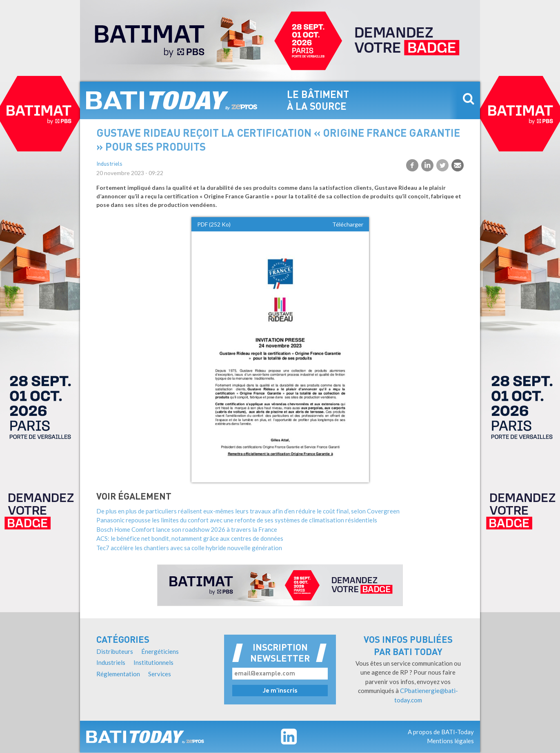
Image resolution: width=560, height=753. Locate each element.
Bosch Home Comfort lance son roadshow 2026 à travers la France (187, 529)
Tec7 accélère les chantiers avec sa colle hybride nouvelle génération (189, 548)
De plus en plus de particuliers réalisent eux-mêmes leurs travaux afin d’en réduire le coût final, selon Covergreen (248, 511)
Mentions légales (450, 741)
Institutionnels (153, 662)
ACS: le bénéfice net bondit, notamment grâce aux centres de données (190, 538)
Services (160, 674)
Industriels (109, 164)
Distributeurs (115, 651)
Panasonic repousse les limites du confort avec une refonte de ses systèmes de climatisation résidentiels (237, 520)
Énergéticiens (160, 651)
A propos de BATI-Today (441, 732)
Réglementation (118, 674)
